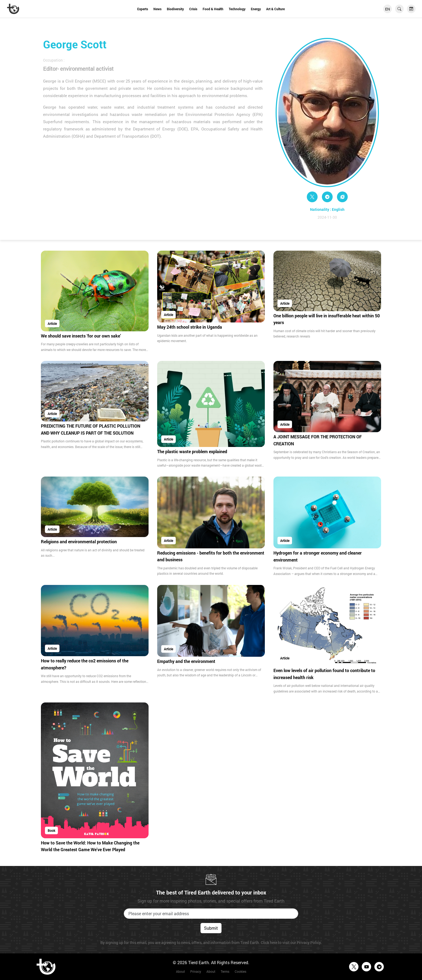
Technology (237, 9)
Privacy (196, 971)
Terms (225, 971)
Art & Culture (275, 9)
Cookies (240, 971)
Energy (256, 9)
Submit (211, 928)
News (157, 9)
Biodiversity (175, 9)
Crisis (193, 9)
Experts (143, 9)
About (180, 971)
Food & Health (213, 9)
